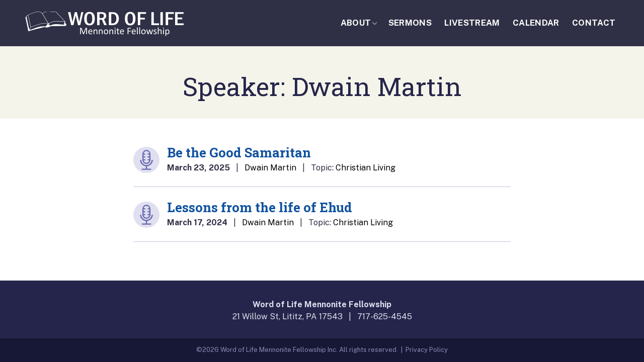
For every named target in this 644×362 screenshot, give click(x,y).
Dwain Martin (270, 168)
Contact (594, 23)
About (356, 23)
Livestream (472, 23)
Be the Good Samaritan (239, 152)
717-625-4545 (385, 316)
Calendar (536, 23)
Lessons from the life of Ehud (260, 207)
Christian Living (366, 168)
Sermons (410, 23)
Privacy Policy (427, 350)
